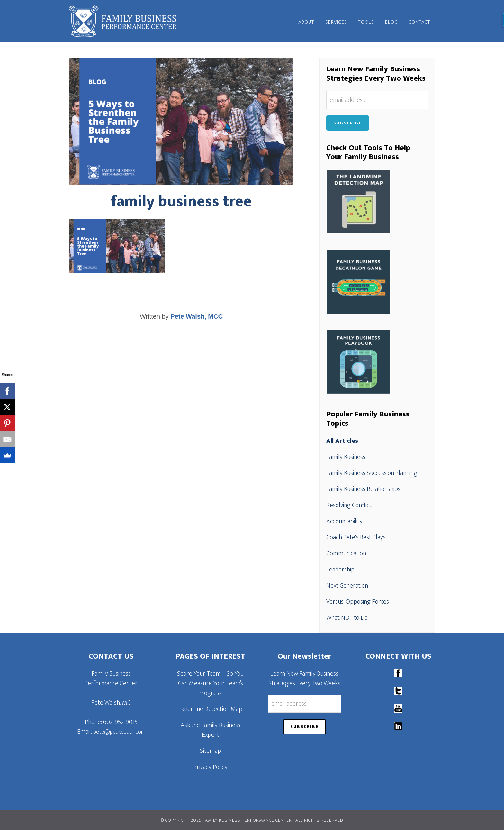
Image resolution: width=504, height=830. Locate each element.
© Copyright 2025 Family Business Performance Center (226, 820)
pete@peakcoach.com (119, 732)
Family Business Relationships (363, 489)
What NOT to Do (347, 618)
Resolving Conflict (349, 505)
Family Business (346, 457)
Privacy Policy (211, 767)
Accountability (344, 521)
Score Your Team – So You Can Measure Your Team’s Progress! (210, 683)
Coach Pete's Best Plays (356, 537)
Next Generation (347, 586)
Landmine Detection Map (210, 709)
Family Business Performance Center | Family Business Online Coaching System (127, 21)
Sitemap (211, 751)
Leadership (340, 570)
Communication (346, 553)
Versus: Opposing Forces (358, 602)
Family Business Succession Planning (372, 473)
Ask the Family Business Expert (211, 730)
